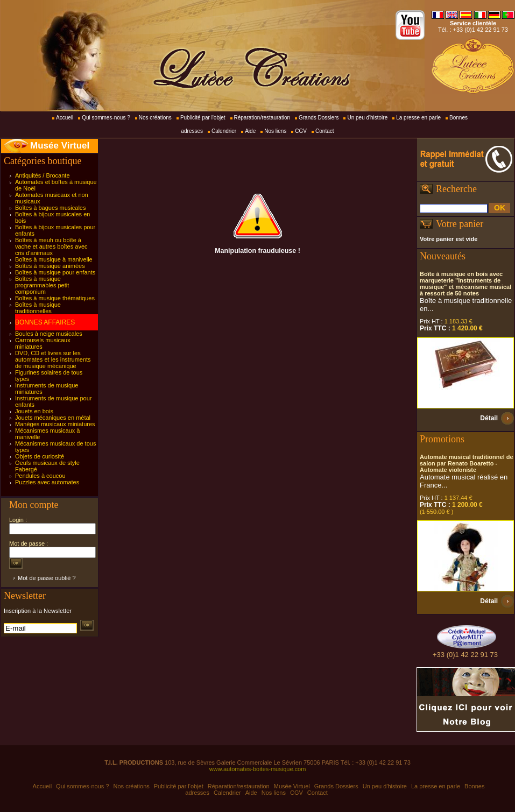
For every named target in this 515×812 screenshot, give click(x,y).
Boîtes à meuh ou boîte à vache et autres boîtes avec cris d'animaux (51, 246)
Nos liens (275, 131)
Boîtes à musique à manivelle (54, 259)
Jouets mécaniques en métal (53, 418)
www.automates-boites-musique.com (258, 769)
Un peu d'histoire (367, 118)
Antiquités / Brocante (43, 175)
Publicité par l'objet (203, 118)
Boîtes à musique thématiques (55, 298)
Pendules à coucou (40, 476)
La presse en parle (418, 118)
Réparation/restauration (262, 118)
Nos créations (155, 118)
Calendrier (224, 131)
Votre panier (460, 224)
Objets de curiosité (40, 456)
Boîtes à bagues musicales (50, 208)
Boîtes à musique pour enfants (55, 272)
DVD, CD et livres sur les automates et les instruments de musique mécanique (53, 359)
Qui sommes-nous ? (106, 118)
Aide (250, 131)
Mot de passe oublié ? (47, 578)
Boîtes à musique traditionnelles (38, 308)
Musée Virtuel (60, 146)
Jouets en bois (34, 411)
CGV (301, 131)
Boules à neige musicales (49, 334)
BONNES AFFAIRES (45, 322)
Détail (489, 418)
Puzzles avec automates (47, 482)
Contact (324, 131)
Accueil (65, 118)
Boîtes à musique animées (50, 266)
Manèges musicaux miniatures (55, 424)
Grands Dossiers (319, 118)
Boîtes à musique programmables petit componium (42, 285)
